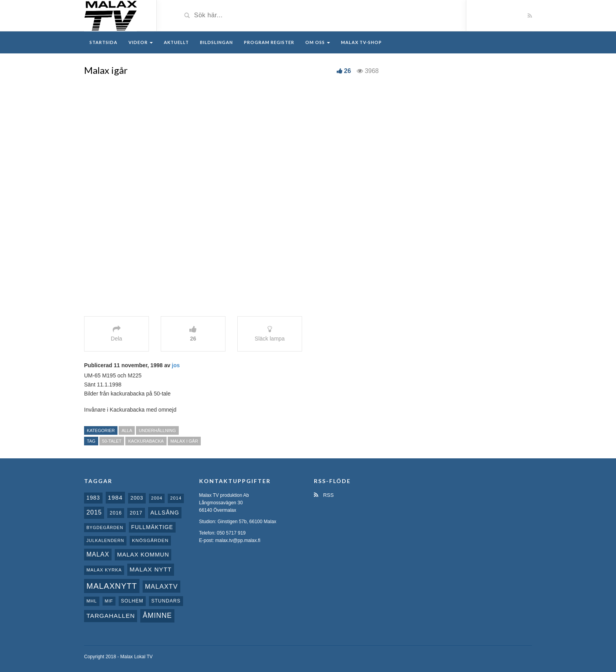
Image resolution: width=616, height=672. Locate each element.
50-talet (112, 441)
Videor (141, 42)
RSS (324, 495)
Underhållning (157, 430)
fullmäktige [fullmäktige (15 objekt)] (152, 527)
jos (176, 365)
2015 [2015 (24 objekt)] (94, 512)
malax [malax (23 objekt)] (98, 554)
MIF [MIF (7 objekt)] (109, 601)
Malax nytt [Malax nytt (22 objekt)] (151, 569)
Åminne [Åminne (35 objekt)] (157, 615)
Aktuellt (176, 42)
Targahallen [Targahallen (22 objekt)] (111, 616)
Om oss (318, 42)
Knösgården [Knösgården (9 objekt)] (150, 540)
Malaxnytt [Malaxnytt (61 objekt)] (112, 586)
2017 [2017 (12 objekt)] (136, 513)
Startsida (104, 42)
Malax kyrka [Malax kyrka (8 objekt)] (104, 570)
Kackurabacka (146, 441)
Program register (269, 42)
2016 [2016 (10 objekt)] (116, 513)
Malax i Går (184, 441)
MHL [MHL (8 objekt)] (92, 601)
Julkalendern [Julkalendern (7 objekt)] (105, 540)
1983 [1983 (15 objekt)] (93, 498)
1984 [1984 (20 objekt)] (115, 497)
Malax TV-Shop (361, 42)
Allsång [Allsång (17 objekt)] (165, 513)
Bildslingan (216, 42)
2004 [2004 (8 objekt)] (157, 498)
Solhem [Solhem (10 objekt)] (132, 601)
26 (348, 71)
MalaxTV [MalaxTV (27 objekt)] (161, 586)
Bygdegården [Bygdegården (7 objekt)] (105, 527)
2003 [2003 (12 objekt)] (137, 498)
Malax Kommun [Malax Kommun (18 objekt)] (143, 555)
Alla (127, 430)
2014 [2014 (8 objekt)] (176, 498)
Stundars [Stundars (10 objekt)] (166, 601)
